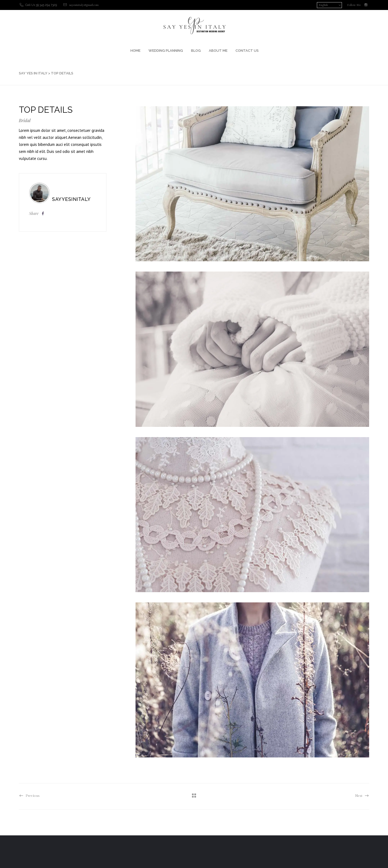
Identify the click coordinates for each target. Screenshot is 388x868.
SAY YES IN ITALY (33, 73)
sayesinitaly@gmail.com (84, 5)
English (323, 5)
